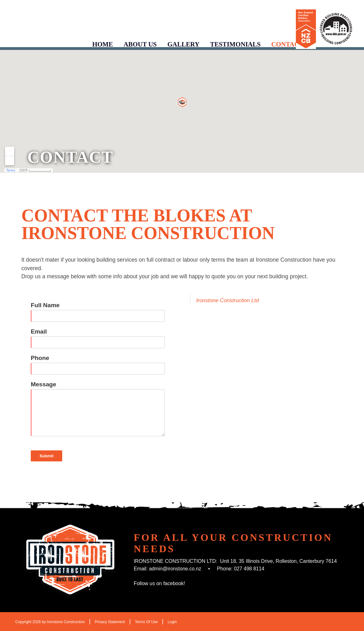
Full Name (45, 305)
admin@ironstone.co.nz (176, 569)
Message (43, 384)
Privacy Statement (110, 622)
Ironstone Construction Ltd (228, 300)
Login (173, 622)
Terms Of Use (147, 622)
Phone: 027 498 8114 (242, 569)
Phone (40, 358)
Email (39, 332)
